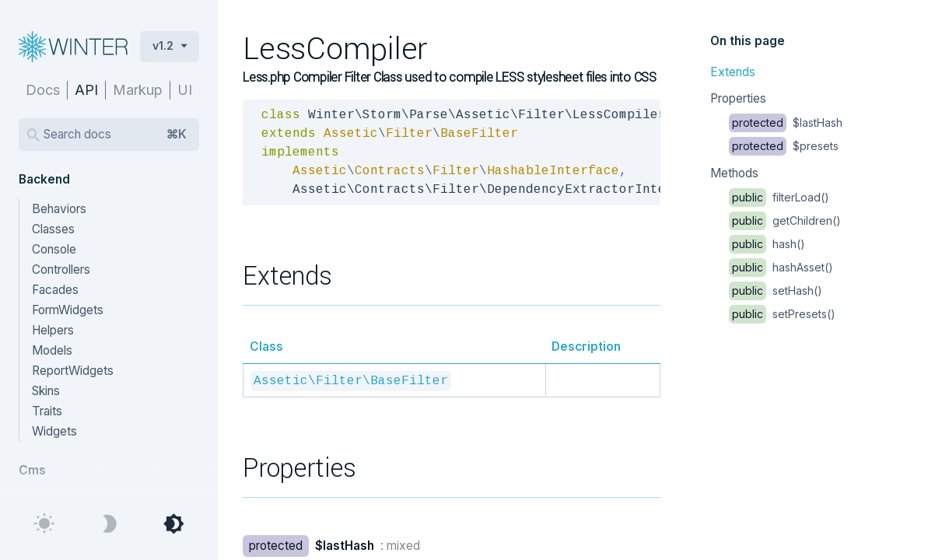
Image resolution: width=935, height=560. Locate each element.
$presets (784, 146)
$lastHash (786, 122)
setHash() (776, 290)
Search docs (115, 135)
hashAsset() (781, 267)
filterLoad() (779, 197)
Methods (734, 173)
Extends (733, 72)
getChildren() (785, 220)
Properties (738, 98)
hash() (767, 244)
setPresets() (782, 314)
